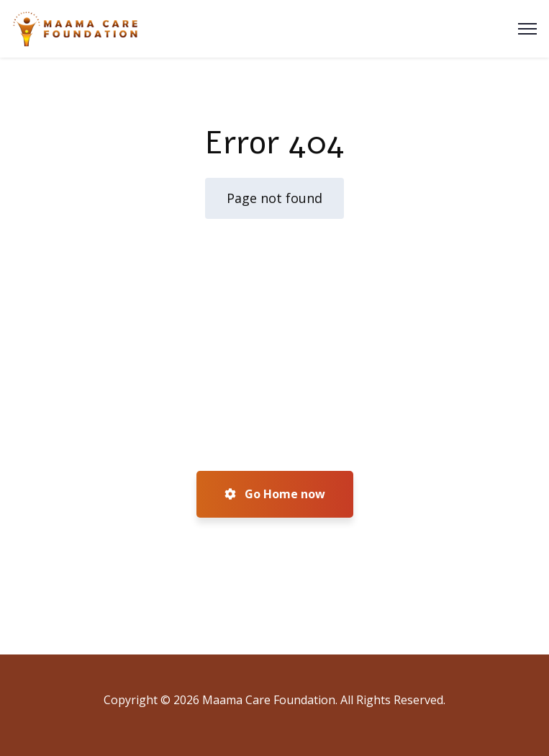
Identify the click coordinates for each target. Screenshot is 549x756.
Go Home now (275, 494)
